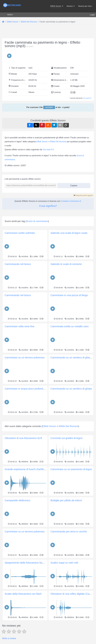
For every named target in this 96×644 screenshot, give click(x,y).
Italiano (10, 15)
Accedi (49, 107)
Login (92, 15)
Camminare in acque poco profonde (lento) (28, 389)
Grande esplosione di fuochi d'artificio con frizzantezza (35, 504)
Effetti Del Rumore (58, 142)
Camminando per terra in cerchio (69, 566)
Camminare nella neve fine (19, 326)
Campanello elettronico (17, 535)
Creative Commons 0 (71, 201)
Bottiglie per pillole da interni (66, 535)
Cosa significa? (48, 206)
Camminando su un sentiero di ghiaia (71, 389)
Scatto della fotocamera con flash (23, 629)
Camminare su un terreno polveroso (25, 358)
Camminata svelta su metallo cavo (70, 326)
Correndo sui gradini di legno (66, 473)
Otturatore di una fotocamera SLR (23, 473)
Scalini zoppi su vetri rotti (64, 598)
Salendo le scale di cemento (66, 264)
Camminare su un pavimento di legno (71, 504)
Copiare (73, 185)
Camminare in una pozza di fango (69, 295)
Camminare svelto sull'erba (20, 233)
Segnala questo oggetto (83, 195)
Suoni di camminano (37, 221)
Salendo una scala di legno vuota (69, 233)
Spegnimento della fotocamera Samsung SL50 (30, 598)
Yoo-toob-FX (87, 98)
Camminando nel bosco (18, 264)
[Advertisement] (48, 433)
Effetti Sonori (42, 142)
